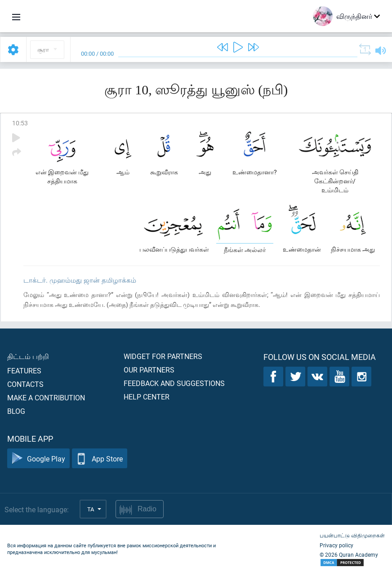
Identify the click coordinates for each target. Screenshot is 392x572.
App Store (100, 459)
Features (24, 370)
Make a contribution (46, 397)
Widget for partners (163, 356)
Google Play (38, 459)
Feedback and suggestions (174, 383)
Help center (147, 397)
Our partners (149, 370)
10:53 (20, 123)
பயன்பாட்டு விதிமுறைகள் (352, 535)
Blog (16, 411)
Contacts (25, 384)
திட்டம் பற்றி (28, 356)
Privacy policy (336, 545)
